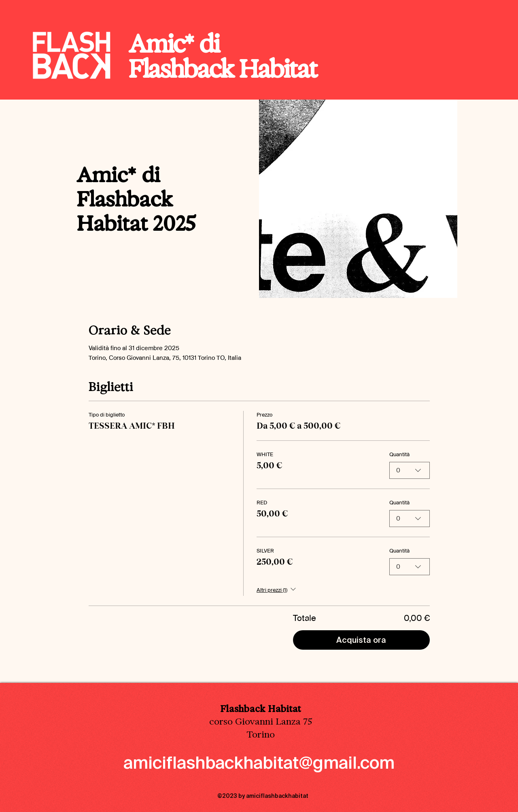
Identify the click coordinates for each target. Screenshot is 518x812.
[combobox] (410, 470)
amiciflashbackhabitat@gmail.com (259, 763)
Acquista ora (361, 640)
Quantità (399, 454)
